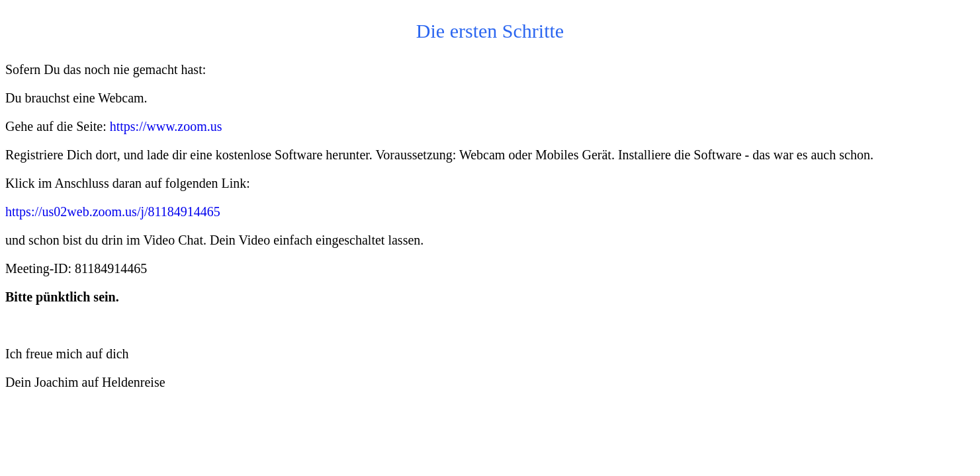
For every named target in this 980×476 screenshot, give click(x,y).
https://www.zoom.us (166, 126)
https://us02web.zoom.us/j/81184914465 (113, 212)
